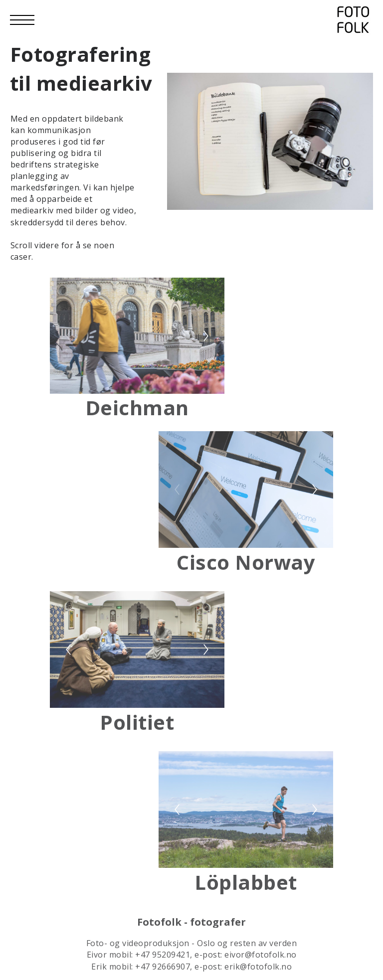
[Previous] (68, 378)
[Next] (206, 378)
